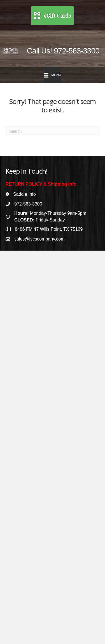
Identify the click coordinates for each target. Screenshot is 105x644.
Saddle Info (25, 194)
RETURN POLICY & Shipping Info (41, 184)
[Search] (53, 131)
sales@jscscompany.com (39, 239)
